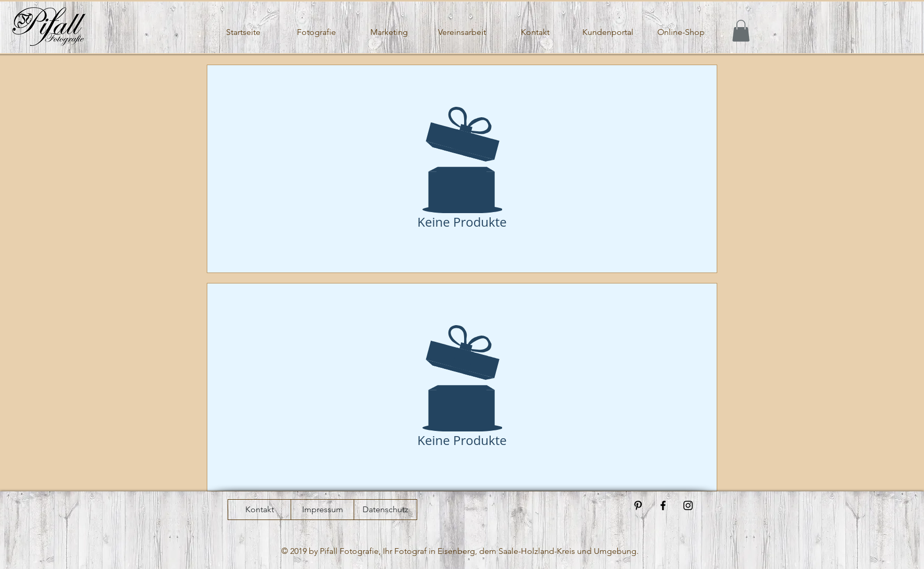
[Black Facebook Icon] (663, 505)
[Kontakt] (259, 510)
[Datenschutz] (385, 510)
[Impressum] (322, 510)
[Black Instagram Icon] (688, 505)
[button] (741, 31)
